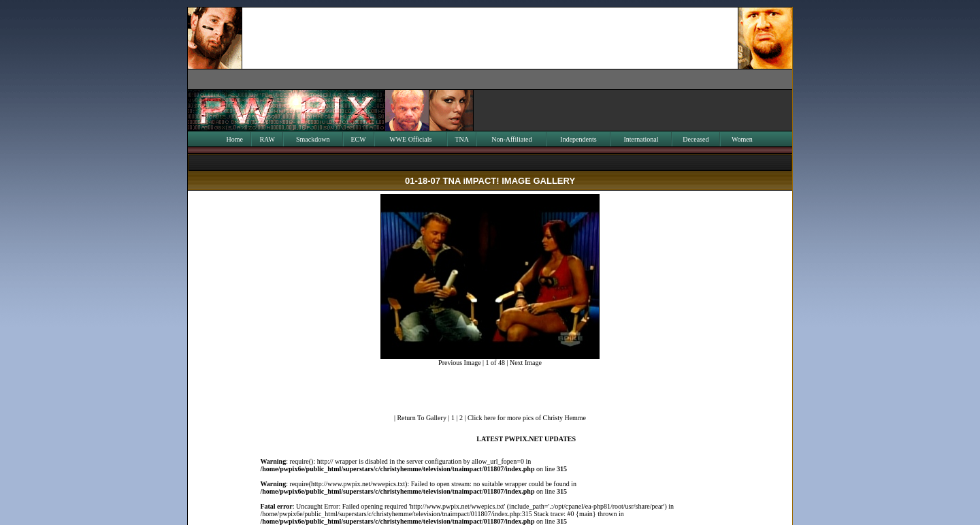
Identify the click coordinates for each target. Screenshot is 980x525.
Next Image (526, 363)
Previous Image (460, 363)
